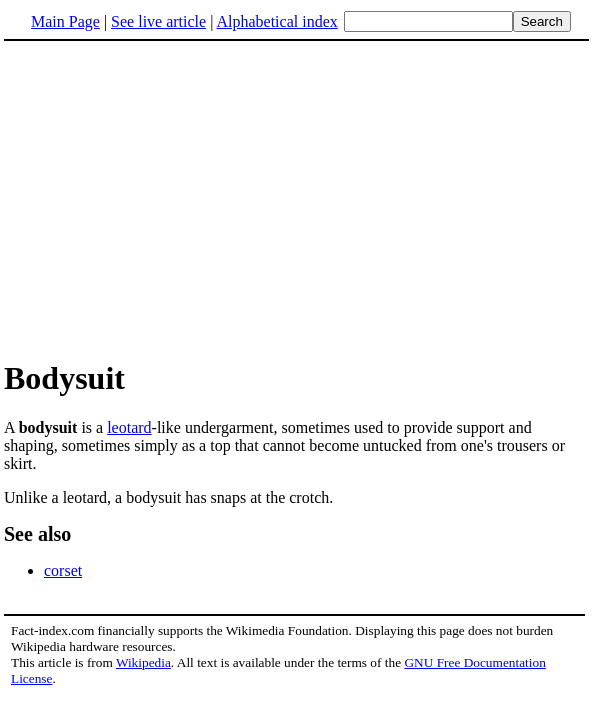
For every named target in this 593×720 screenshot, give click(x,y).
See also (37, 534)
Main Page (65, 21)
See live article (158, 21)
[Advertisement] (172, 199)
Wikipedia (143, 662)
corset (63, 570)
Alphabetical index (276, 21)
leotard (129, 427)
